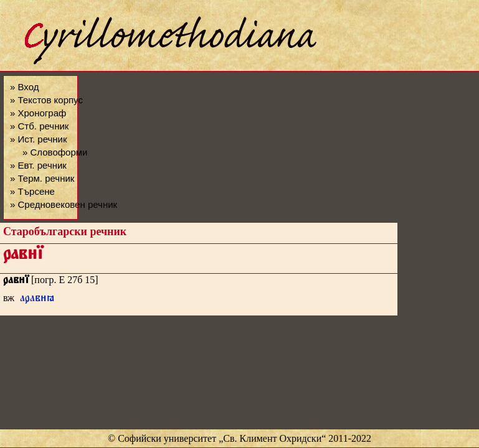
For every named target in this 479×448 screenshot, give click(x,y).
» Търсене (32, 191)
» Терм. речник (42, 178)
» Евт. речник (38, 165)
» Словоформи (55, 152)
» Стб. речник (39, 126)
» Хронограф (38, 113)
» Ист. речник (39, 139)
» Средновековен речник (64, 204)
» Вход (24, 87)
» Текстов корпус (46, 100)
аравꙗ (37, 300)
